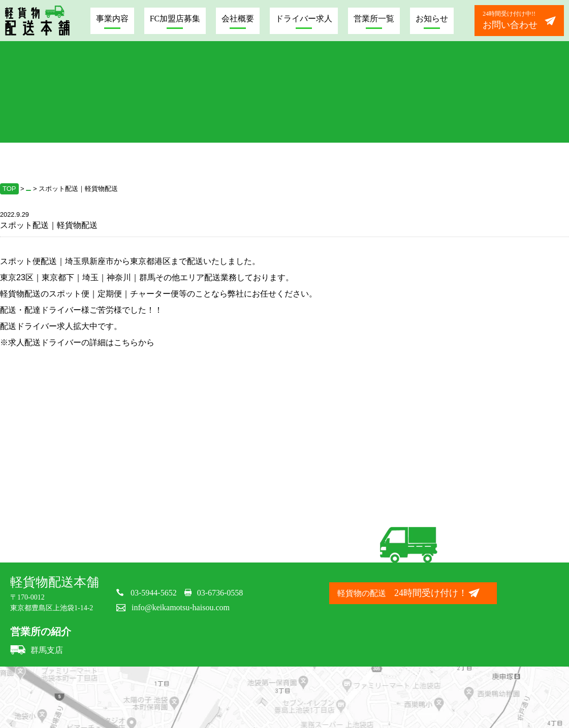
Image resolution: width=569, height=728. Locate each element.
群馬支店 (37, 650)
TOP (9, 189)
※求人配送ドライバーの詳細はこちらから (77, 342)
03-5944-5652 (154, 593)
